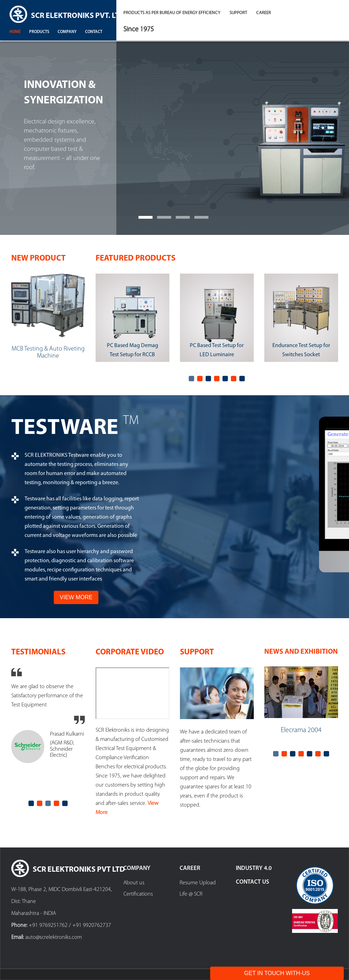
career (264, 13)
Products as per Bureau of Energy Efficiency (172, 13)
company (67, 32)
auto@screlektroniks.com (54, 937)
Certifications (138, 894)
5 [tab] (225, 379)
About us (134, 883)
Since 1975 (139, 30)
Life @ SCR (191, 894)
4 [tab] (217, 379)
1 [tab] (192, 379)
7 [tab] (242, 379)
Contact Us (253, 882)
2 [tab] (200, 379)
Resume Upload (198, 883)
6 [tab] (234, 379)
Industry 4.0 (254, 868)
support (238, 13)
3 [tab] (208, 379)
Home (15, 32)
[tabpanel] (133, 319)
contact (94, 32)
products (39, 32)
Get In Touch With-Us (277, 973)
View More (76, 597)
